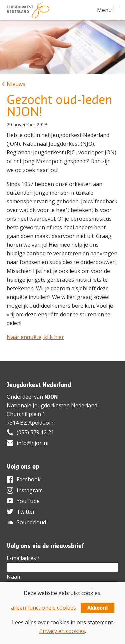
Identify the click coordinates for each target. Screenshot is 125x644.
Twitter (26, 512)
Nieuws (16, 84)
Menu (104, 10)
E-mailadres (23, 558)
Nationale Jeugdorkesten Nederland (52, 405)
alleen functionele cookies (43, 608)
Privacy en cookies (62, 631)
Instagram (30, 490)
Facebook (29, 479)
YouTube (28, 501)
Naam (14, 577)
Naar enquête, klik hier (35, 337)
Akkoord (97, 608)
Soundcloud (31, 522)
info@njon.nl (32, 443)
